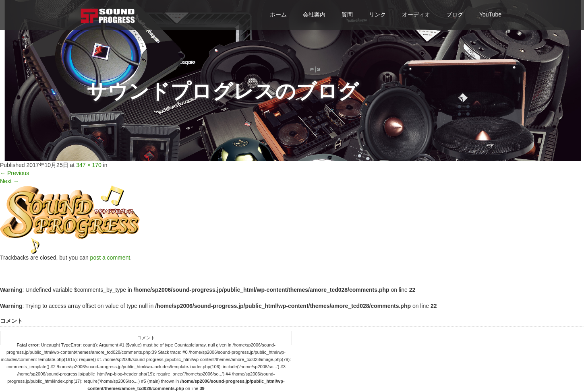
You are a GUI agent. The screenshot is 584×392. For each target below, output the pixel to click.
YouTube (490, 14)
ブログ (455, 14)
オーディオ (416, 14)
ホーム (278, 14)
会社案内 (314, 14)
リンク (377, 14)
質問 (347, 14)
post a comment (110, 258)
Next (9, 181)
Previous (14, 173)
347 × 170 (89, 165)
